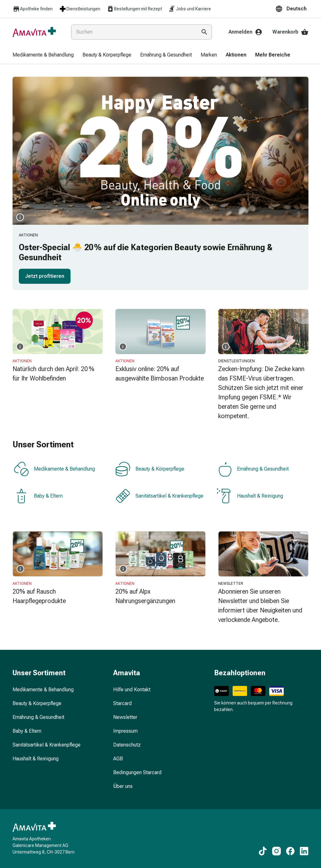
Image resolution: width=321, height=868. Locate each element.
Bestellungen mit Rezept (134, 9)
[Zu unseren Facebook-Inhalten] (290, 851)
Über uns (123, 786)
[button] (292, 9)
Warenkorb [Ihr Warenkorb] (290, 32)
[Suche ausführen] (204, 32)
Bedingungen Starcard (137, 772)
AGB (118, 759)
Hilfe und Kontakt (132, 690)
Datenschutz (127, 745)
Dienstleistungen (80, 9)
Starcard (122, 703)
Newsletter (125, 717)
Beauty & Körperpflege (150, 469)
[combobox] (133, 32)
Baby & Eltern (38, 496)
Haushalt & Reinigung (250, 496)
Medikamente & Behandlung (54, 469)
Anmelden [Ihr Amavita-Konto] (245, 32)
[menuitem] (43, 55)
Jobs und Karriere (190, 9)
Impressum (125, 731)
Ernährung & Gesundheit (253, 469)
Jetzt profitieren (45, 276)
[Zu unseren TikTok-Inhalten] (263, 851)
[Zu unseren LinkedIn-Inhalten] (304, 851)
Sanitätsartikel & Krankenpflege (159, 496)
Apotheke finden (33, 9)
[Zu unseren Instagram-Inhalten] (276, 851)
